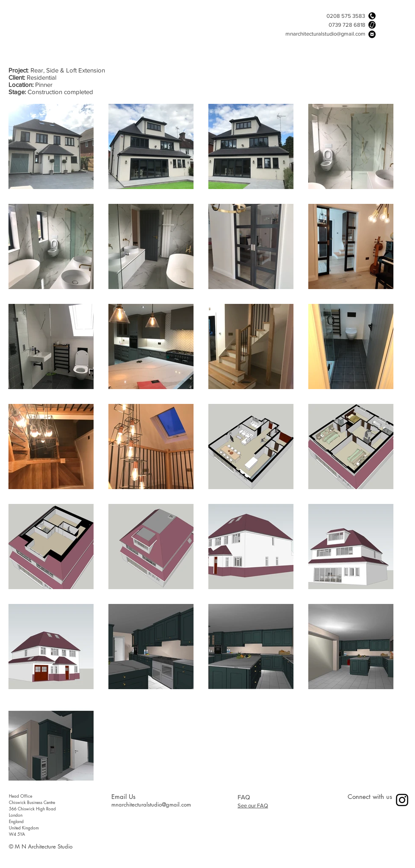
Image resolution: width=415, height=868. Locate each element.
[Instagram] (402, 800)
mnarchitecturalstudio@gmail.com (325, 34)
